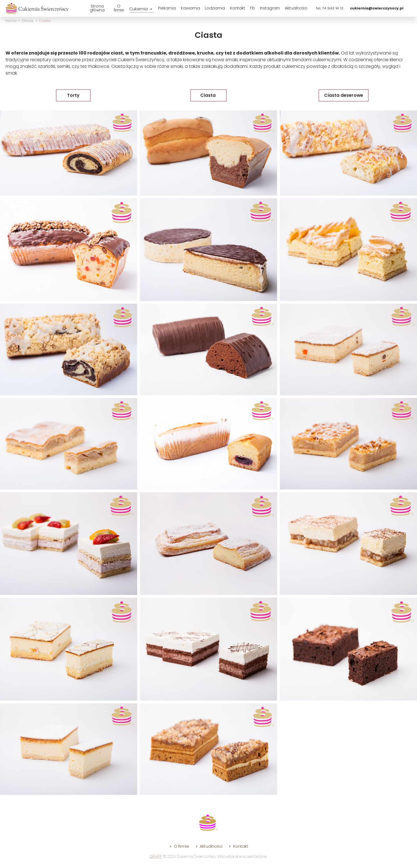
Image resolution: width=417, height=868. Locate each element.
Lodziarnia (215, 8)
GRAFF (156, 856)
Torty (73, 95)
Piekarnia (167, 8)
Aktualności (296, 8)
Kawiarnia (190, 8)
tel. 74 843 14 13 (330, 8)
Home (11, 21)
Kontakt (238, 8)
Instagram (270, 8)
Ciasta (45, 21)
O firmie (119, 8)
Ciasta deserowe (344, 95)
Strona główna (97, 8)
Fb (252, 8)
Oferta (27, 21)
